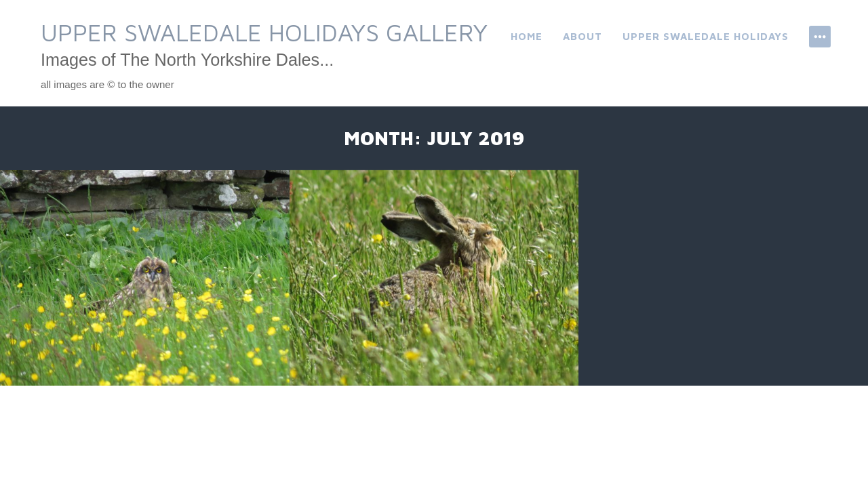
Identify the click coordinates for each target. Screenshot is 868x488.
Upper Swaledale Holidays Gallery (264, 32)
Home (527, 36)
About (583, 36)
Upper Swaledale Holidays (706, 36)
